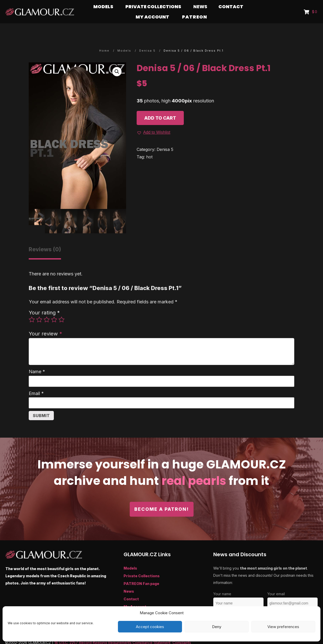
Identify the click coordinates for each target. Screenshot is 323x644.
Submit (41, 406)
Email (36, 383)
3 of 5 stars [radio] (47, 310)
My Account (135, 597)
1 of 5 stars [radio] (32, 310)
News (129, 581)
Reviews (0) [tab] (45, 239)
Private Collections (142, 566)
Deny (217, 627)
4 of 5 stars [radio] (54, 310)
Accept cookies (150, 627)
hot (149, 147)
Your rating (44, 302)
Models (130, 558)
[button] (117, 62)
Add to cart (160, 108)
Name (37, 362)
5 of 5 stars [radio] (62, 310)
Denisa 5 (165, 139)
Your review (45, 324)
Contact (131, 589)
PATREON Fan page (141, 574)
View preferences (283, 627)
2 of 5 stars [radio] (39, 310)
